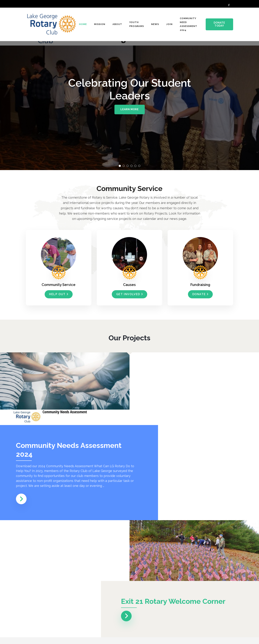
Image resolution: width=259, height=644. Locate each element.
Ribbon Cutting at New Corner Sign (196, 582)
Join (169, 24)
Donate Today (219, 24)
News (155, 24)
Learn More (130, 109)
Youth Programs (137, 24)
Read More (44, 608)
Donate (200, 294)
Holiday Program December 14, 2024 (51, 582)
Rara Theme (193, 638)
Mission (100, 24)
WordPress (225, 638)
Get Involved (129, 294)
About (117, 24)
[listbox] (129, 85)
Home (83, 24)
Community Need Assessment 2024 (188, 24)
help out (59, 294)
